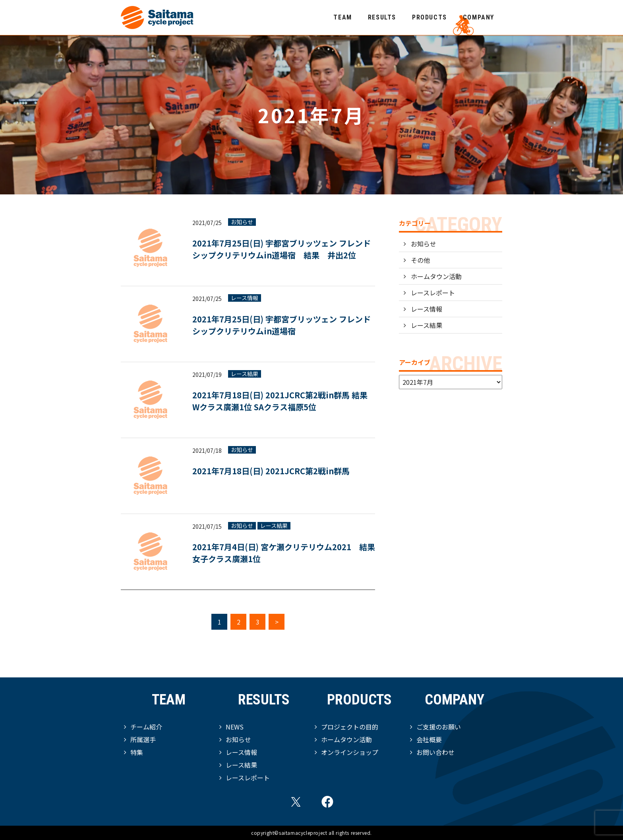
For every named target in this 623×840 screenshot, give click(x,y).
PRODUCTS (430, 17)
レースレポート (433, 293)
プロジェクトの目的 (350, 727)
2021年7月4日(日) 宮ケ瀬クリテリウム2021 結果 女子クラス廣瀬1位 (284, 553)
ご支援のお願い (439, 727)
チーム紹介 (146, 727)
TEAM (342, 17)
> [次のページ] (277, 622)
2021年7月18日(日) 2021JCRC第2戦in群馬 (271, 471)
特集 (137, 752)
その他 (420, 260)
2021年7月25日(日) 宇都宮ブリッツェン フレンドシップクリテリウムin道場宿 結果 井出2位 (282, 249)
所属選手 (143, 739)
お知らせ (242, 222)
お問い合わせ (435, 752)
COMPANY (479, 17)
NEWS (235, 727)
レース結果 (245, 374)
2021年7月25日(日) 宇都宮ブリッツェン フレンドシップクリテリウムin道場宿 (282, 325)
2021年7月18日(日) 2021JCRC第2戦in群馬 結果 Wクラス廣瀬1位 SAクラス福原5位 (280, 401)
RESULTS (382, 17)
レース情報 (245, 298)
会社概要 (429, 739)
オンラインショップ (350, 752)
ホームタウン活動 (436, 276)
